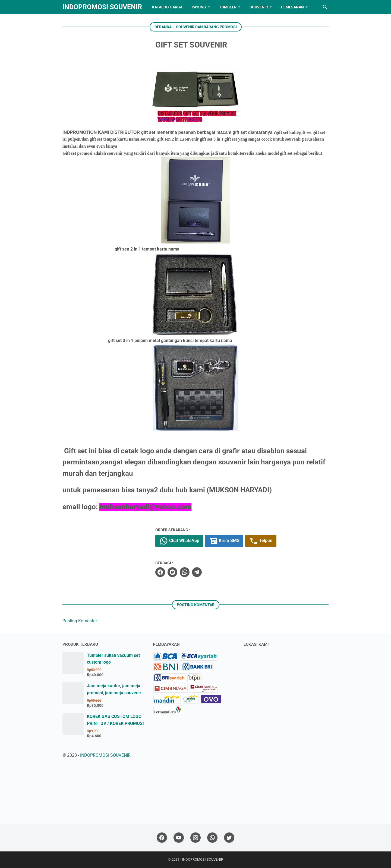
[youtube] (179, 838)
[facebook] (169, 572)
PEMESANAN (292, 7)
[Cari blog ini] (325, 7)
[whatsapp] (193, 572)
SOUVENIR (259, 7)
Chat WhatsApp (188, 541)
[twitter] (181, 572)
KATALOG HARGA (167, 7)
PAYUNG (199, 7)
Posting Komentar (80, 621)
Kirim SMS (233, 541)
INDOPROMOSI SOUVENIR (102, 7)
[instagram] (195, 838)
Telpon (270, 541)
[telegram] (205, 572)
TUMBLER (228, 7)
